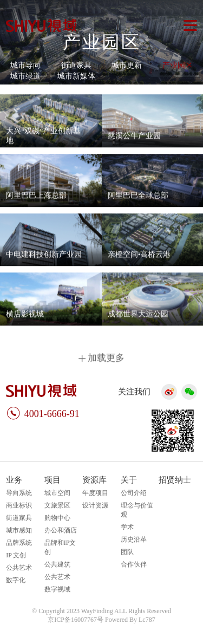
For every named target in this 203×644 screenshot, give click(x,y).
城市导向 (25, 65)
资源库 (94, 480)
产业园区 (178, 65)
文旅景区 (57, 505)
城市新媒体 (76, 76)
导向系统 (19, 493)
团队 (127, 552)
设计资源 (95, 505)
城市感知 (19, 530)
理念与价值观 (137, 510)
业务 (14, 480)
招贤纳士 (175, 480)
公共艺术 (19, 568)
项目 (53, 480)
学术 (127, 527)
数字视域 (57, 589)
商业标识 (19, 505)
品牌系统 (19, 543)
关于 (129, 480)
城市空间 (57, 493)
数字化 (16, 580)
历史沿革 (134, 539)
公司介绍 (134, 493)
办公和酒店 (61, 530)
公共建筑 (57, 564)
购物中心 (57, 518)
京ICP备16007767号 (76, 620)
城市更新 (127, 65)
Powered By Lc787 (130, 620)
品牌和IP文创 (60, 547)
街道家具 (76, 65)
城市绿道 (25, 76)
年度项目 (95, 493)
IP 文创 (16, 555)
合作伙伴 (134, 564)
